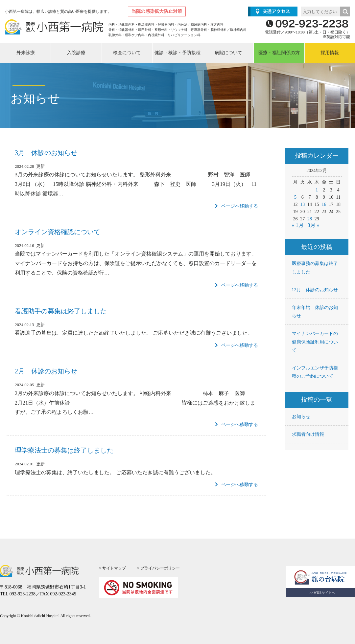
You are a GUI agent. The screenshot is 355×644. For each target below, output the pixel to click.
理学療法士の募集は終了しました (64, 450)
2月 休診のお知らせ (46, 371)
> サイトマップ (112, 568)
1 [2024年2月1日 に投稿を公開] (317, 190)
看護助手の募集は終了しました (61, 311)
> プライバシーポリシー (158, 568)
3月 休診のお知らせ (46, 153)
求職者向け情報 (308, 434)
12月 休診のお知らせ (315, 290)
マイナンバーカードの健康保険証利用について (315, 342)
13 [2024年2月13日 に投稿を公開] (302, 204)
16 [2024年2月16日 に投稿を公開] (324, 204)
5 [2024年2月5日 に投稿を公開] (295, 197)
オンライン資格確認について (58, 232)
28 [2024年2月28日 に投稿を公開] (310, 219)
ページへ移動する (237, 206)
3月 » (314, 225)
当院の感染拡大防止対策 (157, 11)
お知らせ (301, 417)
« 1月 (298, 225)
